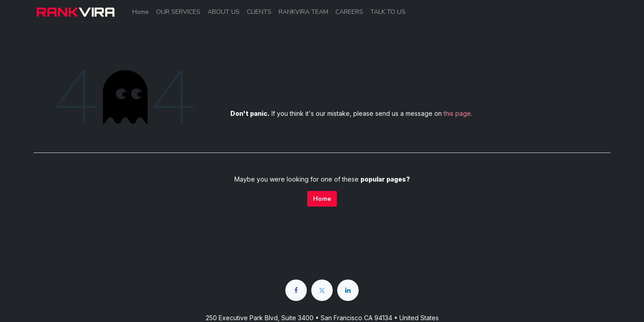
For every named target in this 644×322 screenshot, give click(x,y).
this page (457, 113)
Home (322, 199)
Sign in (594, 12)
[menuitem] (141, 12)
